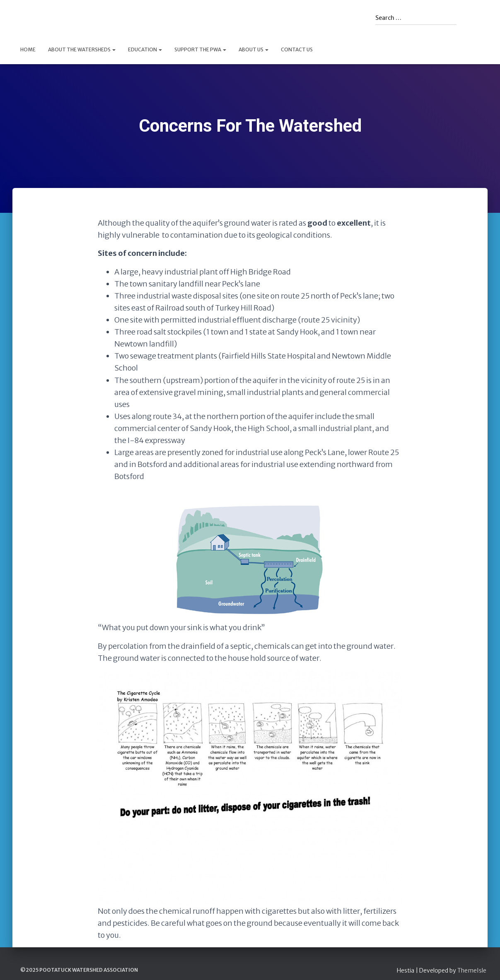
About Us (254, 49)
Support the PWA (200, 49)
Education (145, 49)
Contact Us (297, 49)
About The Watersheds (82, 49)
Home (28, 49)
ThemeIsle (472, 970)
